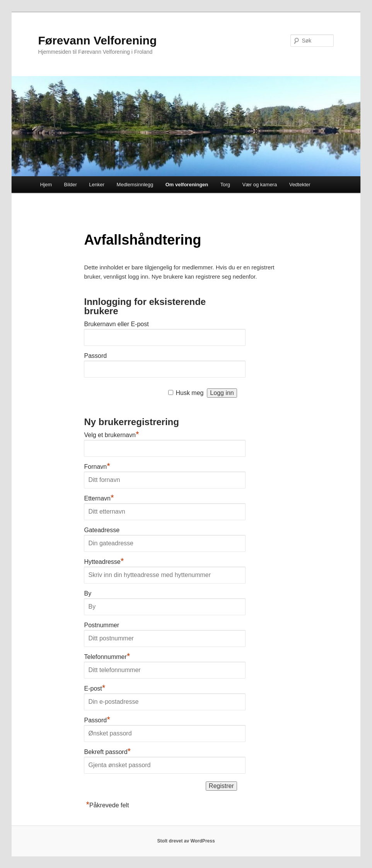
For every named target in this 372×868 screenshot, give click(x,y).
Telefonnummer (107, 657)
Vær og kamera (260, 185)
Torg (225, 185)
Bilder (71, 185)
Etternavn (99, 498)
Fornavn (97, 467)
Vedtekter (300, 185)
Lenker (97, 185)
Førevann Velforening (98, 40)
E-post (95, 688)
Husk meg (189, 393)
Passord (95, 356)
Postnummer (102, 625)
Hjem (46, 185)
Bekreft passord (107, 752)
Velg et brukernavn (111, 435)
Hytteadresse (104, 562)
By (88, 593)
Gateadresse (102, 530)
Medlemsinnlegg (135, 185)
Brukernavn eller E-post (116, 324)
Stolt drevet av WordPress (186, 841)
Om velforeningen (187, 185)
